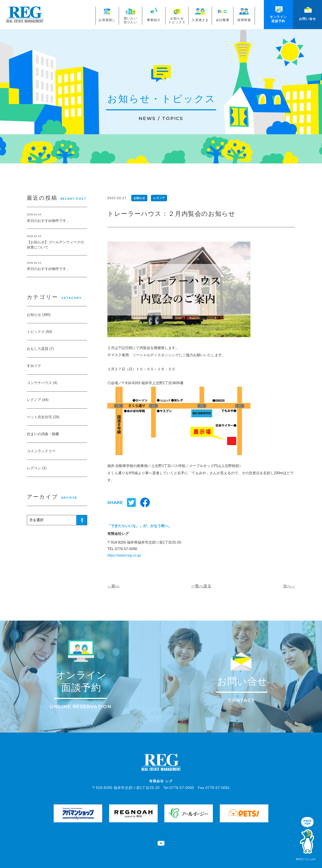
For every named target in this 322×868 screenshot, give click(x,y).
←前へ (113, 586)
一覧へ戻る (201, 586)
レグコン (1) (37, 468)
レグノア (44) (38, 400)
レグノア (159, 198)
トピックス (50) (39, 332)
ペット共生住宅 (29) (43, 417)
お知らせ (139, 198)
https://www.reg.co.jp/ (124, 555)
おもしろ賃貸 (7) (40, 349)
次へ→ (289, 586)
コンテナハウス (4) (42, 383)
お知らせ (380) (39, 315)
